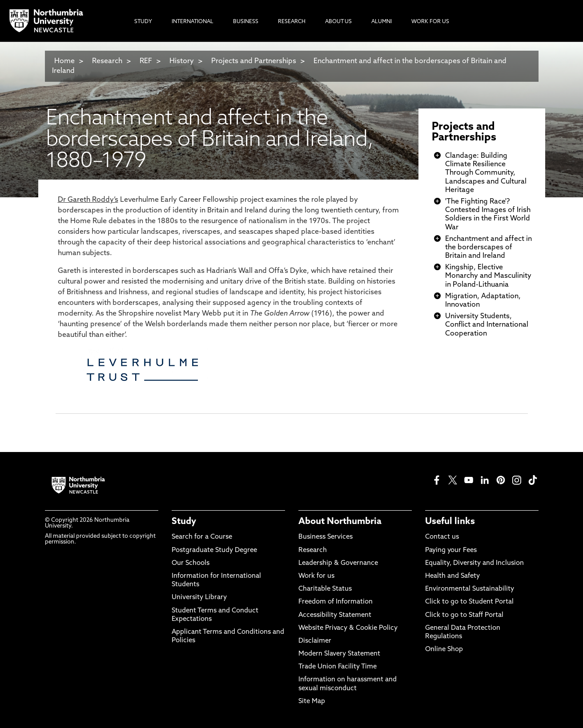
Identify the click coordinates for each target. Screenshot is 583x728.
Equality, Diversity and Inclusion (474, 563)
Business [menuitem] (246, 22)
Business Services (326, 537)
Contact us (442, 537)
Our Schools (191, 563)
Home (64, 61)
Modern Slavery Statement (339, 654)
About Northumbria (340, 522)
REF (146, 61)
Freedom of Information (336, 602)
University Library (199, 598)
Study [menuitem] (143, 22)
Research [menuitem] (292, 22)
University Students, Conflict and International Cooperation (487, 325)
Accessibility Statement (335, 615)
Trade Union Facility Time (338, 667)
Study (184, 522)
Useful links (450, 522)
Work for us (316, 576)
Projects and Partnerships (254, 61)
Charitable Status (325, 589)
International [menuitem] (193, 22)
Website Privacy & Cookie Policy (348, 628)
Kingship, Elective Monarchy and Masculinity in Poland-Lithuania (488, 276)
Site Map (312, 702)
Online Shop (444, 650)
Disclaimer (315, 641)
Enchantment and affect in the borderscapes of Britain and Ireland (489, 248)
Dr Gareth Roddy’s (88, 200)
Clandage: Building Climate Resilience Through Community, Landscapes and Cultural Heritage (486, 173)
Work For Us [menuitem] (430, 22)
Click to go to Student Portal (469, 602)
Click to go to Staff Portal (464, 615)
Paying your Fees (451, 550)
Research (107, 61)
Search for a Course (202, 537)
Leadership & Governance (338, 563)
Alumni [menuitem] (382, 22)
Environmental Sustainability (470, 589)
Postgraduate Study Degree (214, 550)
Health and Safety (452, 576)
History (182, 61)
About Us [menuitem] (338, 22)
